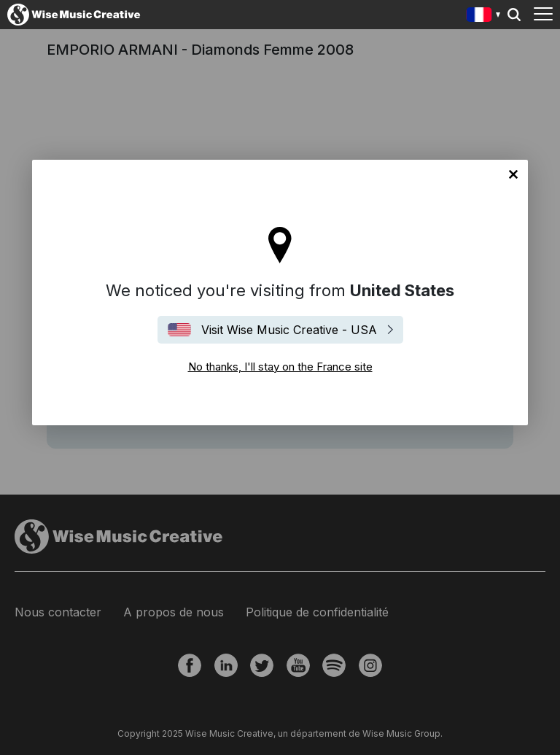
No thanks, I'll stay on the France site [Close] (513, 174)
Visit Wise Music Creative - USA (289, 330)
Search (514, 15)
